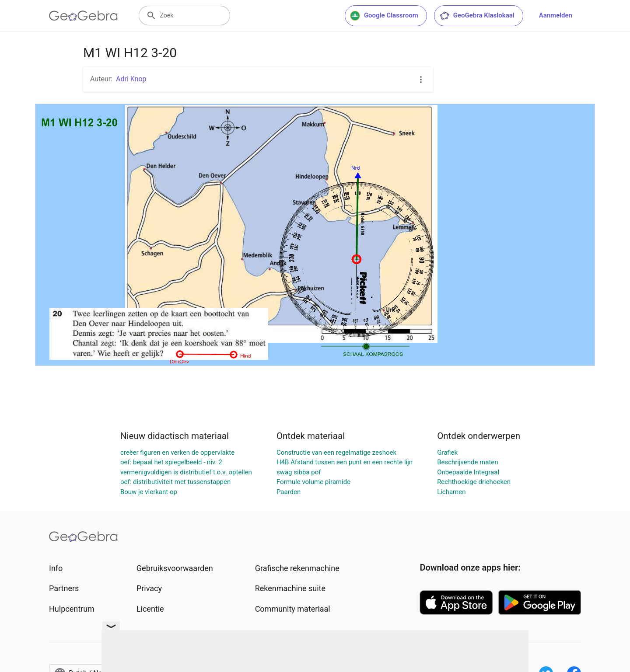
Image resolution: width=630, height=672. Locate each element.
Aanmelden (556, 15)
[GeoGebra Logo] (83, 16)
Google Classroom (384, 16)
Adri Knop (131, 79)
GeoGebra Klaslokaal (477, 16)
